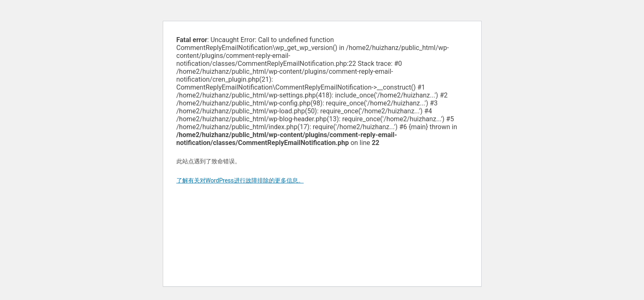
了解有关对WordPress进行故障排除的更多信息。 (240, 180)
